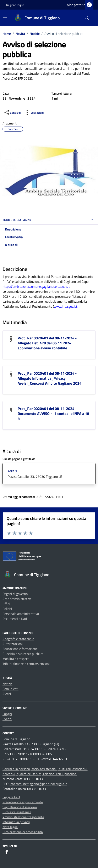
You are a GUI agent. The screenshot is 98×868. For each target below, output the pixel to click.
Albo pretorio (76, 5)
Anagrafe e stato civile (18, 639)
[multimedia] (49, 237)
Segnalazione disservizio (20, 807)
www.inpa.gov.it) (65, 306)
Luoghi (7, 714)
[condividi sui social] (12, 112)
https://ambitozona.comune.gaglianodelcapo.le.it (36, 286)
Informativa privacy (16, 822)
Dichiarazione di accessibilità (23, 832)
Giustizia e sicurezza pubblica (23, 654)
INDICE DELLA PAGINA (49, 220)
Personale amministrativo (21, 614)
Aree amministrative (17, 599)
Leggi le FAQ (11, 797)
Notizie (7, 684)
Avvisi (7, 694)
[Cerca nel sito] (87, 18)
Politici (7, 609)
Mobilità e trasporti (16, 659)
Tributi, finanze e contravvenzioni (26, 664)
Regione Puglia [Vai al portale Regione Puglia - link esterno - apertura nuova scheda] (15, 5)
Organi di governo (15, 594)
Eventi (7, 719)
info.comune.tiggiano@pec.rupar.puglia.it (38, 784)
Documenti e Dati (15, 619)
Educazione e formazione (20, 649)
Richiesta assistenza (17, 812)
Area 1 (12, 471)
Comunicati (10, 689)
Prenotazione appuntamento (23, 802)
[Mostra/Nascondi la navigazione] (5, 17)
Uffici (6, 604)
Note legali (10, 827)
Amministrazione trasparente (23, 817)
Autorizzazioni (13, 644)
